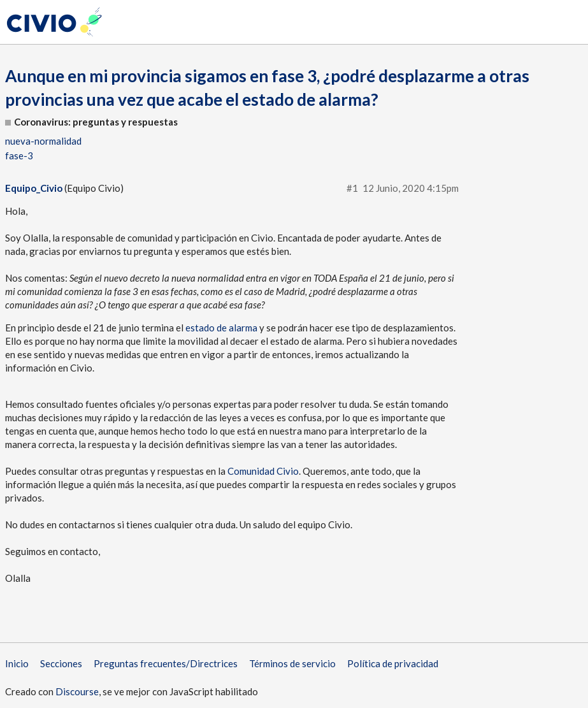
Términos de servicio (292, 663)
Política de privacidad (393, 663)
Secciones (61, 663)
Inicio (17, 663)
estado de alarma (221, 328)
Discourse (77, 691)
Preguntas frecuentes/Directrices (166, 663)
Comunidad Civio (263, 471)
